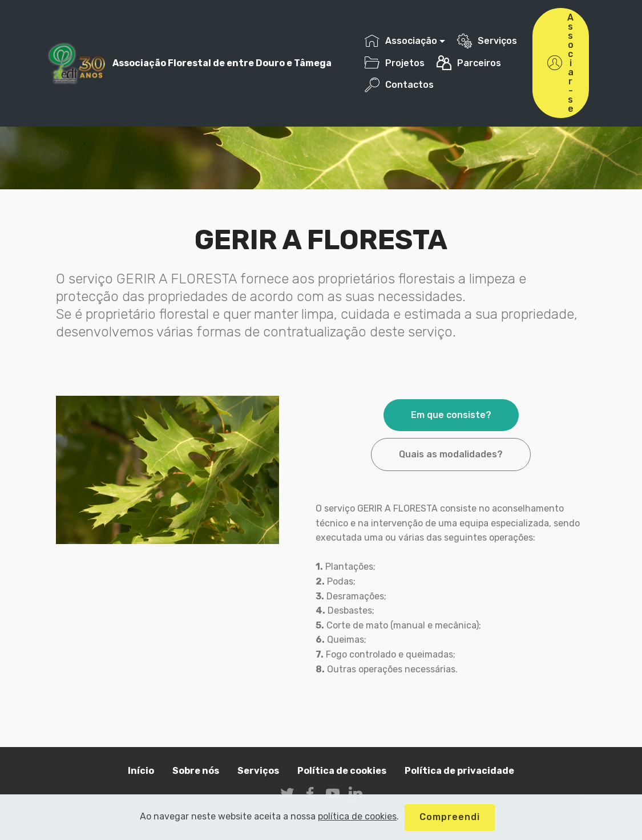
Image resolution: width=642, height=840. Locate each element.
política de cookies (357, 827)
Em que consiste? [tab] (451, 415)
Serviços (487, 41)
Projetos (395, 63)
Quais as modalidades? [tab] (451, 454)
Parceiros (469, 63)
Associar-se (561, 63)
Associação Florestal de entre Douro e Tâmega (222, 63)
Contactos (399, 85)
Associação (401, 41)
